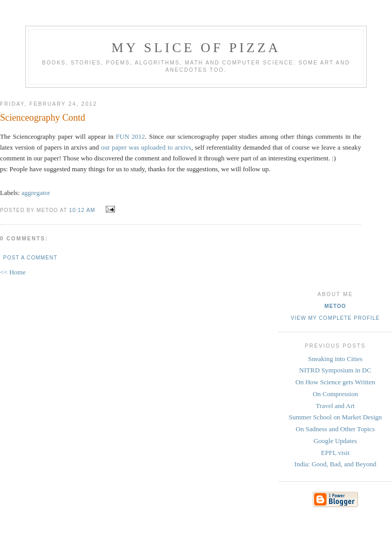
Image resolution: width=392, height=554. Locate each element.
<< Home (13, 272)
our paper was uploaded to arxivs (146, 147)
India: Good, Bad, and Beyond (336, 464)
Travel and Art (335, 406)
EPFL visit (335, 453)
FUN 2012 (131, 136)
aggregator (36, 193)
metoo (335, 306)
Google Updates (335, 441)
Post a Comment (30, 258)
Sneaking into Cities (335, 359)
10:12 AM (82, 210)
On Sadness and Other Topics (335, 429)
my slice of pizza (196, 48)
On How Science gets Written (335, 382)
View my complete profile (336, 318)
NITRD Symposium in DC (335, 370)
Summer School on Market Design (336, 417)
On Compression (335, 394)
